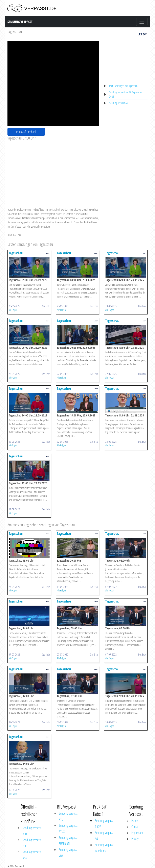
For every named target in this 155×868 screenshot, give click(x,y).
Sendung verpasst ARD (119, 103)
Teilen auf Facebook (26, 132)
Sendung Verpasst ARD (32, 831)
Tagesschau (15, 31)
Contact (135, 827)
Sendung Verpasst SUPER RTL (68, 841)
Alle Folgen (13, 310)
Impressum (137, 833)
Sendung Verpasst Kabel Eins (104, 848)
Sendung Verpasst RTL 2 (68, 828)
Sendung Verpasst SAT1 (104, 836)
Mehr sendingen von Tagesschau (124, 86)
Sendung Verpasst (20, 22)
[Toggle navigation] (142, 22)
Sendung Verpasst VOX (68, 853)
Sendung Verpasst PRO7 (104, 824)
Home (135, 821)
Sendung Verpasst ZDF (32, 843)
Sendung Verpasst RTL (68, 816)
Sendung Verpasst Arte (32, 855)
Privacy (135, 839)
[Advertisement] (53, 171)
